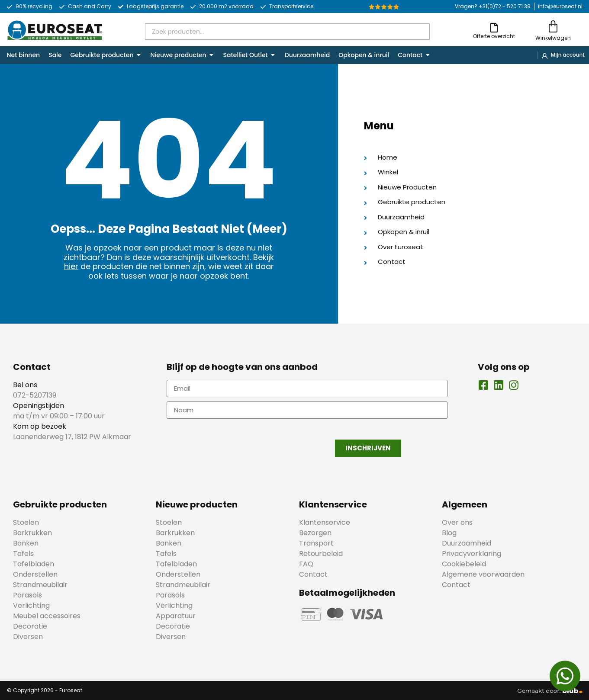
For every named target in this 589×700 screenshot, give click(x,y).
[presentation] (232, 440)
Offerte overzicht (494, 36)
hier (71, 266)
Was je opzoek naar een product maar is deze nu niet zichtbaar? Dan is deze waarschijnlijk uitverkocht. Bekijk (169, 252)
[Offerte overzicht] (494, 27)
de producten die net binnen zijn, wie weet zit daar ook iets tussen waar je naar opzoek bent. (176, 271)
